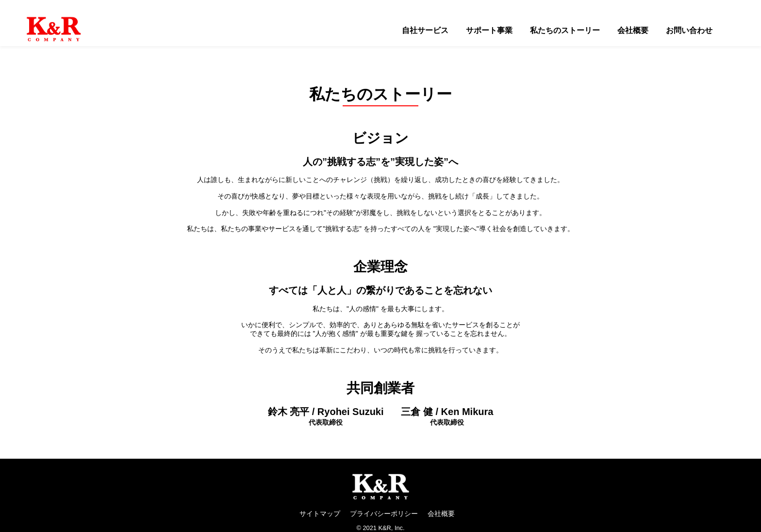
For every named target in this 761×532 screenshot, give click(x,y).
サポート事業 (489, 30)
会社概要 (633, 30)
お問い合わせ (689, 30)
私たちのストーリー (565, 30)
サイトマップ (320, 514)
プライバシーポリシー (384, 514)
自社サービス (425, 30)
